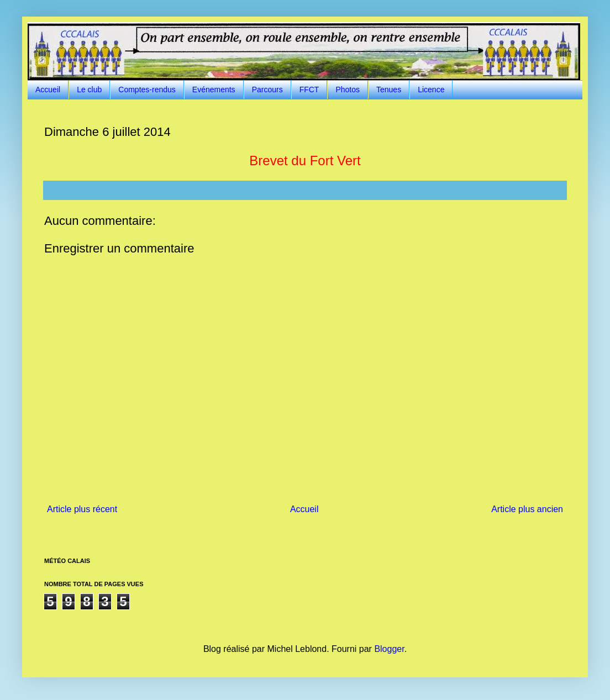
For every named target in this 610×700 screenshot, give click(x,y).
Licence (431, 90)
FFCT (309, 90)
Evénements (214, 90)
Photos (348, 90)
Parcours (267, 90)
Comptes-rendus (147, 90)
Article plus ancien (527, 509)
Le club (89, 90)
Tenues (389, 90)
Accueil (48, 90)
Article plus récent (82, 509)
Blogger (389, 649)
